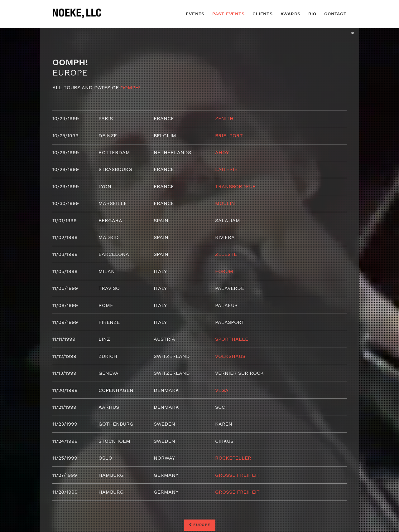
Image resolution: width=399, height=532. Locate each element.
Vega (222, 390)
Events (195, 14)
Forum (224, 271)
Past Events (228, 14)
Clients (263, 14)
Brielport (229, 136)
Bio (312, 14)
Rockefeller (233, 458)
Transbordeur (236, 186)
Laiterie (226, 169)
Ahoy (222, 152)
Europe (200, 525)
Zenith (224, 118)
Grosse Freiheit (237, 475)
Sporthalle (232, 339)
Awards (291, 14)
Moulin (225, 203)
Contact (335, 14)
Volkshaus (230, 356)
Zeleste (226, 254)
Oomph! (130, 88)
